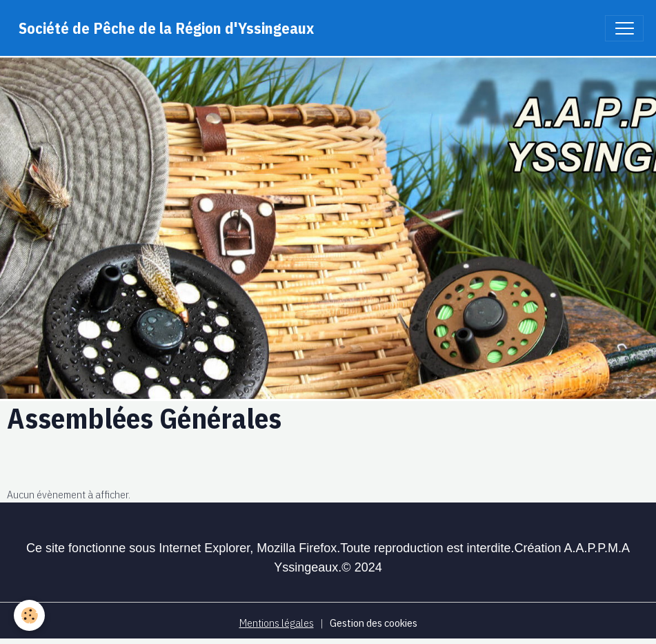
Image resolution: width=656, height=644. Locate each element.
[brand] (166, 28)
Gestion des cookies (374, 623)
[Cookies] (29, 615)
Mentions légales (277, 623)
